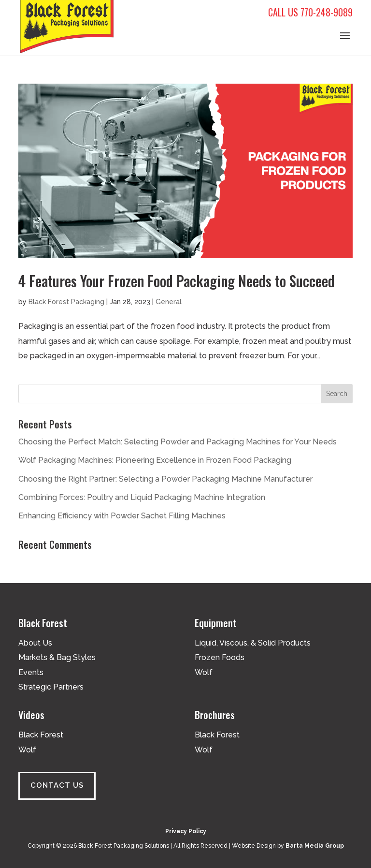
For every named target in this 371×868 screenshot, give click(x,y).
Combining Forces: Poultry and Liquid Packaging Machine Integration (142, 497)
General (169, 302)
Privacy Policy (186, 831)
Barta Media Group (315, 846)
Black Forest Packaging (66, 302)
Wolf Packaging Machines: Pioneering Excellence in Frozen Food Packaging (155, 460)
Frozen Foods (220, 657)
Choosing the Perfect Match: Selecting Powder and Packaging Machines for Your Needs (178, 442)
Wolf (204, 672)
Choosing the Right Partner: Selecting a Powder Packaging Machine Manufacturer (165, 479)
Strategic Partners (51, 687)
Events (31, 672)
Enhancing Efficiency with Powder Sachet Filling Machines (122, 516)
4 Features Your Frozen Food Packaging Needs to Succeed (177, 281)
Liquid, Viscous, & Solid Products (253, 643)
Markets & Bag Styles (57, 657)
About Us (35, 643)
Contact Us (57, 785)
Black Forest (41, 735)
